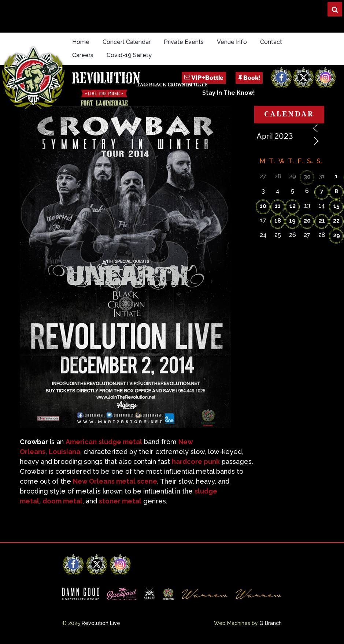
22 (336, 221)
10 (263, 206)
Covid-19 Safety (129, 55)
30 (307, 177)
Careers (83, 55)
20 (307, 221)
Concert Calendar (127, 42)
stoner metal (120, 501)
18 (278, 221)
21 (322, 221)
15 (336, 206)
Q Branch (271, 623)
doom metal (62, 501)
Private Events (184, 42)
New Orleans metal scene (115, 481)
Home (81, 42)
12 (293, 206)
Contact (271, 42)
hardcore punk (196, 461)
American (81, 442)
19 (292, 221)
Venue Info (232, 42)
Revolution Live (101, 623)
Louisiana (64, 452)
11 (278, 206)
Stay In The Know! (229, 93)
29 (336, 235)
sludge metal (120, 442)
